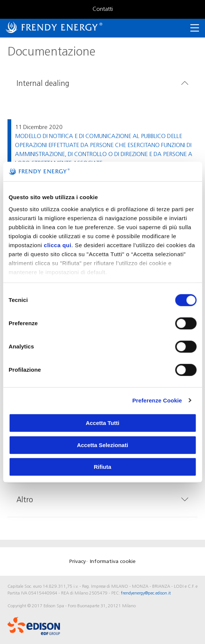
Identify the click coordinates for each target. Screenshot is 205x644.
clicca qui (58, 245)
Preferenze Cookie (157, 400)
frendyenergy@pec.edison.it (146, 593)
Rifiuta (102, 467)
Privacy (78, 562)
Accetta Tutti (103, 423)
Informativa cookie (113, 562)
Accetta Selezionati (102, 445)
